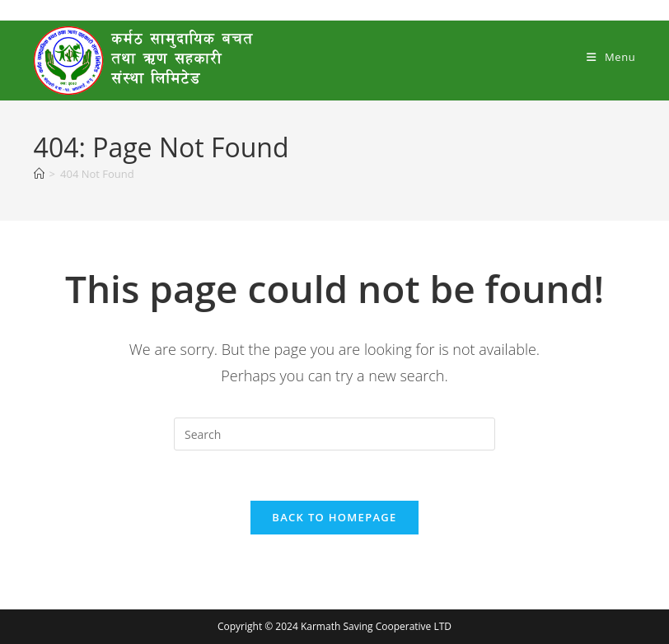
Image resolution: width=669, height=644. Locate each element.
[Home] (39, 174)
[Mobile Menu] (611, 57)
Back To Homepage (334, 517)
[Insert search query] (334, 434)
